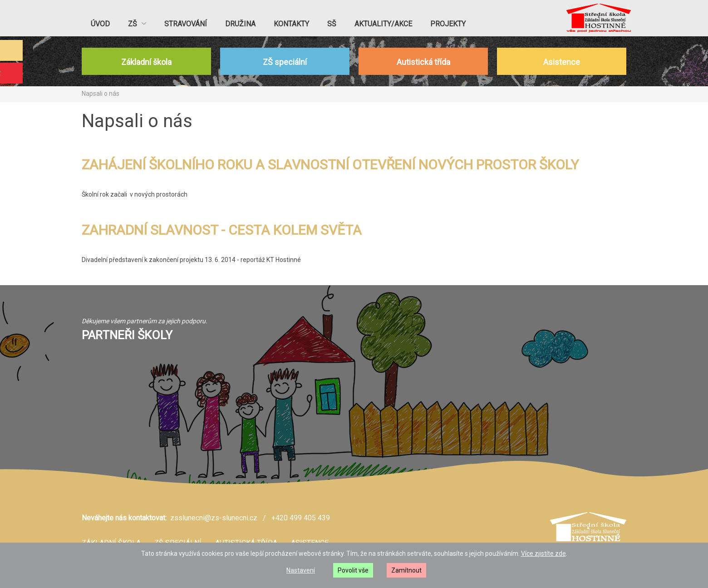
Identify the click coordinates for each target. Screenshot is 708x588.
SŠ (332, 24)
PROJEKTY (448, 24)
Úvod (100, 24)
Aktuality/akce (383, 24)
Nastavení (301, 570)
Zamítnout (406, 570)
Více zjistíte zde (543, 553)
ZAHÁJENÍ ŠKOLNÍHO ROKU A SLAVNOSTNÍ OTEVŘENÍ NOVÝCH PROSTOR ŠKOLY (330, 165)
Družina (240, 24)
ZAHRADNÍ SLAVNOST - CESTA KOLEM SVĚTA (222, 230)
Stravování (186, 24)
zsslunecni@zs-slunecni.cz (214, 518)
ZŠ (137, 24)
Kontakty (291, 24)
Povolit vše (353, 570)
